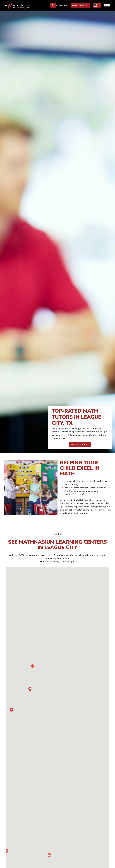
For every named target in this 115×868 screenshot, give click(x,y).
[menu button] (97, 5)
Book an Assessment (80, 445)
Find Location (80, 6)
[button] (49, 855)
